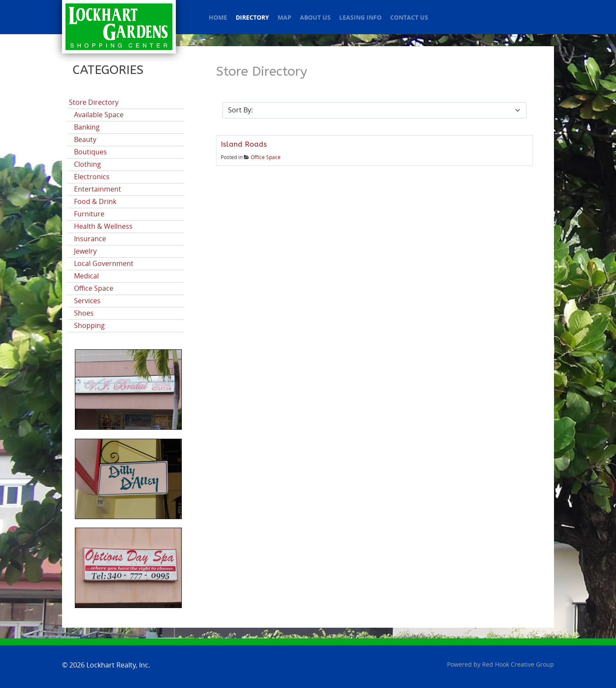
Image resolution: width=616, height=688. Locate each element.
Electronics (92, 177)
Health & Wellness (103, 226)
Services (87, 301)
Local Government (104, 264)
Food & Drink (95, 202)
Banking (87, 127)
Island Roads (244, 144)
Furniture (89, 214)
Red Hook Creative (518, 665)
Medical (86, 276)
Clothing (87, 164)
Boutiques (90, 152)
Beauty (85, 140)
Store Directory (94, 102)
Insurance (90, 239)
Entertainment (98, 189)
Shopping (89, 326)
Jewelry (85, 251)
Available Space (99, 115)
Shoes (84, 313)
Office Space (94, 288)
